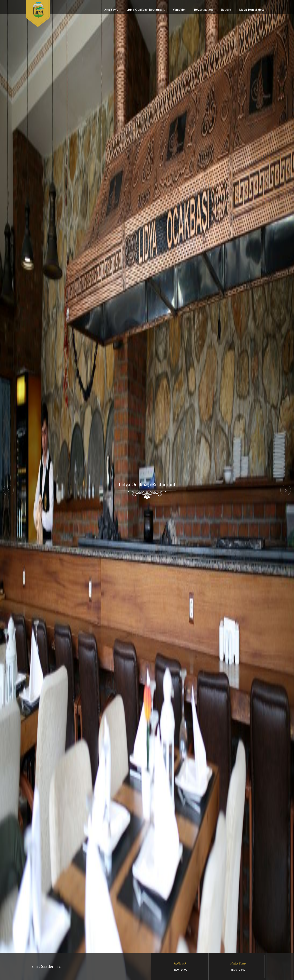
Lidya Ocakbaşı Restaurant (146, 9)
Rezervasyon (203, 9)
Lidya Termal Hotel (252, 9)
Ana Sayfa (111, 9)
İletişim (226, 9)
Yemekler (179, 9)
